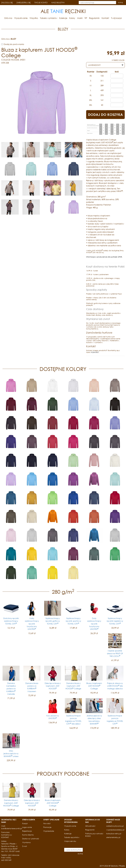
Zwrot (25, 846)
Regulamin (94, 18)
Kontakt (105, 18)
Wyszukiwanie (21, 18)
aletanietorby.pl (113, 837)
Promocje (47, 827)
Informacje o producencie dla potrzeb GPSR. (104, 257)
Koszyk (25, 823)
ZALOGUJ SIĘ (7, 3)
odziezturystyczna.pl (115, 826)
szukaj (120, 2)
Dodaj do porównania (14, 44)
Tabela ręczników (72, 837)
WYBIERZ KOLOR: (118, 60)
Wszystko (34, 18)
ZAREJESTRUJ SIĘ (24, 3)
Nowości (47, 823)
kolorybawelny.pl (114, 834)
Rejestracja (27, 831)
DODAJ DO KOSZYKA (105, 115)
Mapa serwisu (70, 841)
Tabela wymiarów (49, 18)
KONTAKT (95, 352)
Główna (8, 18)
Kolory (72, 18)
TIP (86, 18)
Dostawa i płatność (31, 839)
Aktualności (90, 826)
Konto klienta (28, 835)
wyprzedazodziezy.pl (115, 830)
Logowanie (27, 827)
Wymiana (26, 842)
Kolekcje (63, 18)
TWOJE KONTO (41, 3)
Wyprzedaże (49, 831)
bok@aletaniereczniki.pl (12, 828)
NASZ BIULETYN (58, 3)
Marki (80, 18)
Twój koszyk (116, 18)
